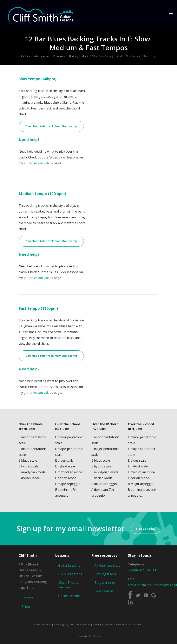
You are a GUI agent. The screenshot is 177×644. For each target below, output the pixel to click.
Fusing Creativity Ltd (79, 624)
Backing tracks (105, 574)
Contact (27, 598)
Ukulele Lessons (70, 574)
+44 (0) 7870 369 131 (143, 570)
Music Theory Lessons (68, 585)
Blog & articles (105, 583)
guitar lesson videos (38, 163)
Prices (26, 606)
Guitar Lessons (69, 565)
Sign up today (146, 529)
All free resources (107, 565)
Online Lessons (69, 596)
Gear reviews (104, 591)
